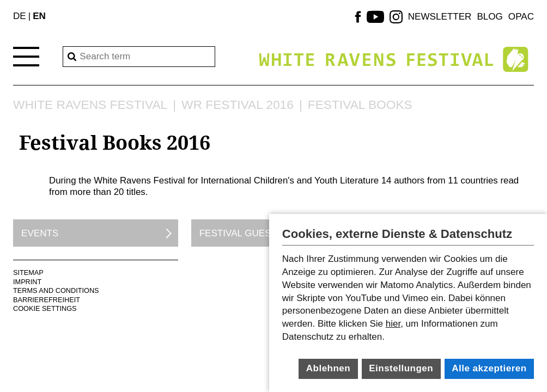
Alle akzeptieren (489, 368)
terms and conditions (56, 290)
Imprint (27, 282)
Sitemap (28, 272)
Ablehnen (328, 368)
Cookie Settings (45, 308)
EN (39, 16)
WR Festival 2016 (238, 105)
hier (393, 324)
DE (20, 16)
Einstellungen (401, 368)
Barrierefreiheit (47, 300)
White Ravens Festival (90, 105)
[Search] (139, 57)
